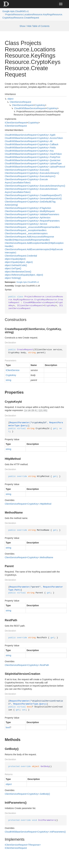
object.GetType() (13, 268)
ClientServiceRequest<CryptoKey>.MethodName (29, 557)
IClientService (13, 370)
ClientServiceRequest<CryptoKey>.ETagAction (28, 208)
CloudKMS (32, 282)
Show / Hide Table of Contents (34, 26)
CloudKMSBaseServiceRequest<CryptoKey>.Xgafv (30, 135)
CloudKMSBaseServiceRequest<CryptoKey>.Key (29, 151)
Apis (25, 282)
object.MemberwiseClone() (18, 272)
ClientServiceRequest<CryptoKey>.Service (26, 224)
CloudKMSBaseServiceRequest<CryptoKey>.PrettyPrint (33, 157)
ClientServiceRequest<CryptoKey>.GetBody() (27, 794)
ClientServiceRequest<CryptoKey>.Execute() (27, 170)
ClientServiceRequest (20, 102)
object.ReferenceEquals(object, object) (24, 275)
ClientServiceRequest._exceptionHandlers (26, 230)
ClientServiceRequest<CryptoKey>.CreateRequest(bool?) (33, 195)
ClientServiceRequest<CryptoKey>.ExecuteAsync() (30, 176)
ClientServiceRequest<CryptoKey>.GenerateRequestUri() (33, 198)
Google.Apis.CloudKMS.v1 (16, 11)
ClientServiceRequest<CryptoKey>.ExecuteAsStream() (32, 173)
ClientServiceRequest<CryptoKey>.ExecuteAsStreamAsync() (35, 186)
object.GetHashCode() (16, 265)
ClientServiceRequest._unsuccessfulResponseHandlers (32, 227)
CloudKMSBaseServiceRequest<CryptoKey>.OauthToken (33, 154)
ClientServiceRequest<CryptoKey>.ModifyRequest (30, 211)
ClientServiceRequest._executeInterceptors (26, 233)
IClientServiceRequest (16, 123)
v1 (38, 282)
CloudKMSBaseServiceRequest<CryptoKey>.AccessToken (34, 138)
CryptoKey (40, 105)
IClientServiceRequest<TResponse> (23, 845)
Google (19, 282)
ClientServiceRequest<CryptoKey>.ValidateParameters (32, 214)
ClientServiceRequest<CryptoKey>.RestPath (27, 665)
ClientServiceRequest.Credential (21, 256)
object (10, 99)
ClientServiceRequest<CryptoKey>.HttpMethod (28, 504)
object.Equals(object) (15, 259)
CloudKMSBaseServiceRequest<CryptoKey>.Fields (30, 148)
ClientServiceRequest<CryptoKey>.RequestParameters (32, 221)
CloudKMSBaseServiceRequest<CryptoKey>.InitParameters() (35, 832)
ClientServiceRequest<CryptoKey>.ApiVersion (28, 218)
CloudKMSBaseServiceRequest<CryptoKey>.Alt (29, 141)
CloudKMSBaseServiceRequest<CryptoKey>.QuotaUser (33, 160)
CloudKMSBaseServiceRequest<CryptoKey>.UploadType (33, 163)
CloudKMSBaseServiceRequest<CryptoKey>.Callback (32, 144)
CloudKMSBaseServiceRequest (30, 108)
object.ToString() (13, 278)
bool (8, 727)
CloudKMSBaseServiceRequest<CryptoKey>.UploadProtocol (35, 167)
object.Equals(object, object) (19, 262)
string (8, 380)
